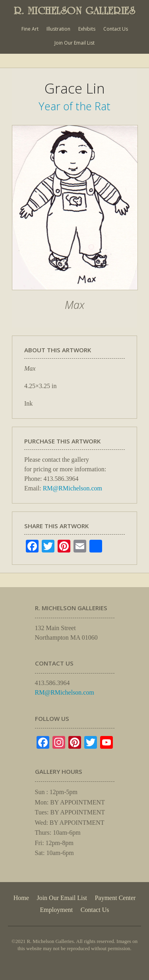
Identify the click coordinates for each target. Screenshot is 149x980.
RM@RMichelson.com (73, 488)
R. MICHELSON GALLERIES (75, 11)
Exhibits (87, 29)
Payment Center (115, 898)
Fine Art (30, 29)
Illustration (58, 29)
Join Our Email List (74, 43)
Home (21, 898)
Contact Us (116, 29)
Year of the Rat (74, 106)
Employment (57, 910)
